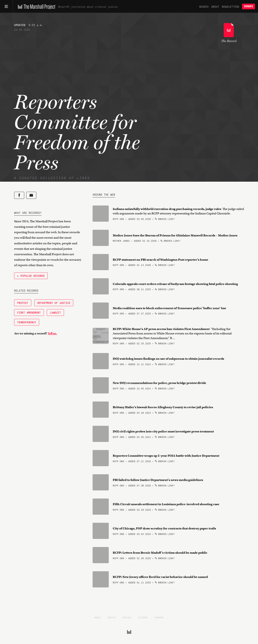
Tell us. (52, 333)
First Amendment (29, 312)
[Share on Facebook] (19, 195)
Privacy (127, 617)
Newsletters (231, 6)
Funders (159, 617)
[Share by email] (31, 195)
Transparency (27, 322)
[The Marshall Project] (36, 6)
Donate (249, 6)
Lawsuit (55, 312)
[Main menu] (6, 6)
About (215, 6)
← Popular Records (31, 276)
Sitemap (143, 617)
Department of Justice (54, 303)
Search (204, 6)
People (112, 617)
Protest (23, 303)
